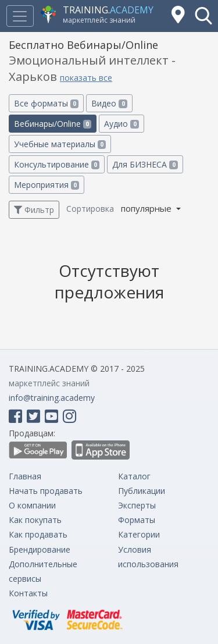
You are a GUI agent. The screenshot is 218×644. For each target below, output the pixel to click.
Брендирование (40, 549)
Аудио (121, 124)
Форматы (137, 520)
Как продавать (38, 534)
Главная (25, 476)
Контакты (28, 593)
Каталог (134, 476)
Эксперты (137, 505)
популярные (147, 208)
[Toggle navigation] (20, 16)
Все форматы (46, 103)
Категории (139, 534)
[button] (203, 16)
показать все (86, 78)
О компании (32, 505)
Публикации (142, 491)
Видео (109, 103)
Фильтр (34, 210)
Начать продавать (46, 491)
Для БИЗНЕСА (145, 164)
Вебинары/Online (53, 124)
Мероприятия (47, 185)
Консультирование (57, 164)
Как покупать (35, 520)
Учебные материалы (60, 144)
